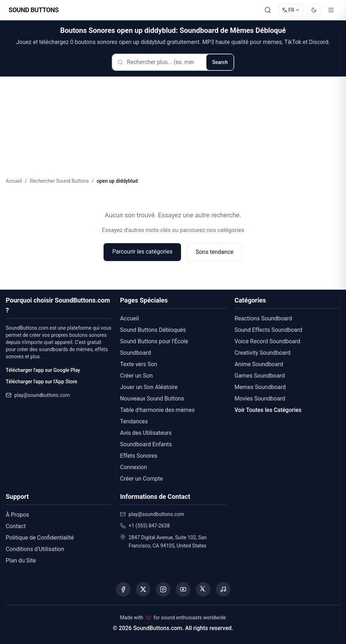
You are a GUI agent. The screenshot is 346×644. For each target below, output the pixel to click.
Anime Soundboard (259, 364)
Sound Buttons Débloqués (153, 330)
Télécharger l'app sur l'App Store (41, 382)
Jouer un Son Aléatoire (149, 387)
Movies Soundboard (260, 399)
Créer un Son (136, 376)
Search (220, 62)
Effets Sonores (139, 456)
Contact (16, 526)
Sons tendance (215, 252)
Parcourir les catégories (142, 252)
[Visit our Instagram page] (163, 589)
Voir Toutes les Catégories (268, 410)
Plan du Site (21, 561)
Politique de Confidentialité (40, 538)
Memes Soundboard (260, 387)
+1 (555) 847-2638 (149, 526)
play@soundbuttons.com (42, 395)
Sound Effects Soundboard (269, 330)
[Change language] (291, 10)
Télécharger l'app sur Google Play (43, 370)
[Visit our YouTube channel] (183, 589)
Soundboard (135, 353)
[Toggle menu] (331, 10)
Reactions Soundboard (263, 318)
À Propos (17, 515)
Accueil (14, 181)
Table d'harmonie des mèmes (157, 410)
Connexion (133, 467)
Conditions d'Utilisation (35, 549)
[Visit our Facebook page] (123, 589)
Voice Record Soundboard (267, 341)
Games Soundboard (260, 376)
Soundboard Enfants (146, 444)
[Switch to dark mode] (314, 10)
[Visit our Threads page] (203, 589)
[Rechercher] (268, 10)
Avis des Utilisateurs (146, 433)
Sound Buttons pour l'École (154, 341)
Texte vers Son (139, 364)
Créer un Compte (141, 479)
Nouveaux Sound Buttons (152, 399)
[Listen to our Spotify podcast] (223, 589)
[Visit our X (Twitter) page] (143, 589)
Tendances (134, 421)
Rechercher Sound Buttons (59, 181)
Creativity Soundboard (263, 353)
